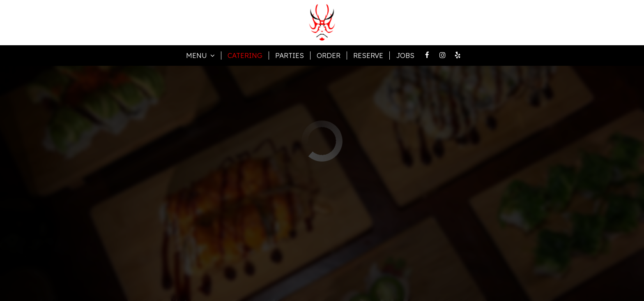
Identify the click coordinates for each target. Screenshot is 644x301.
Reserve (368, 56)
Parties (290, 56)
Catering (245, 56)
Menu (200, 56)
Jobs (405, 56)
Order (329, 56)
